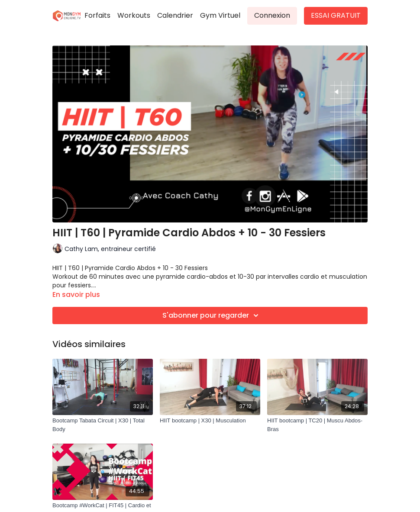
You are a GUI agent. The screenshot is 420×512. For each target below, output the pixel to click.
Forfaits (97, 15)
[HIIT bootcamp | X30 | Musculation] (210, 421)
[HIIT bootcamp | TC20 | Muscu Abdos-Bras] (317, 425)
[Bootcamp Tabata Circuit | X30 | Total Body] (103, 425)
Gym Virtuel (220, 15)
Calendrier (175, 15)
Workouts (134, 15)
